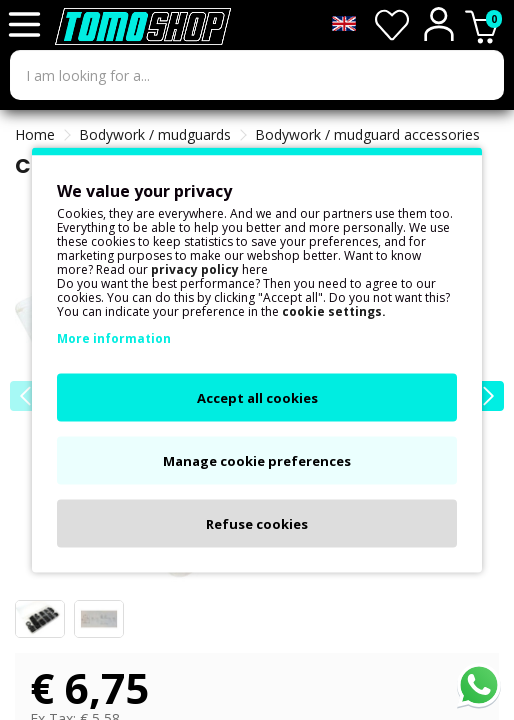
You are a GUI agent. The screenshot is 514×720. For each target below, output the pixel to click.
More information (114, 338)
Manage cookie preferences (257, 461)
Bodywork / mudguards (155, 134)
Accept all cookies (257, 398)
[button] (489, 396)
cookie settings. (334, 311)
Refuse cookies (257, 524)
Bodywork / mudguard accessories (367, 134)
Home (35, 134)
